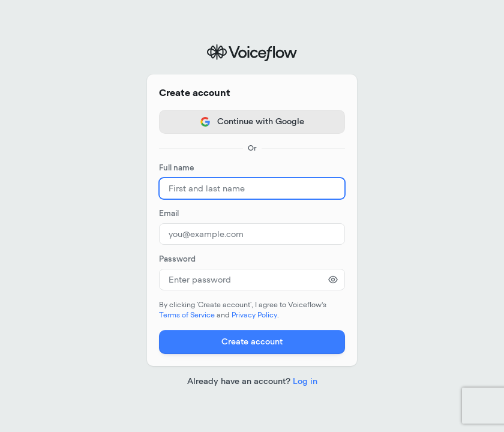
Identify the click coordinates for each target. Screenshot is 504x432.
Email (169, 214)
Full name (176, 168)
